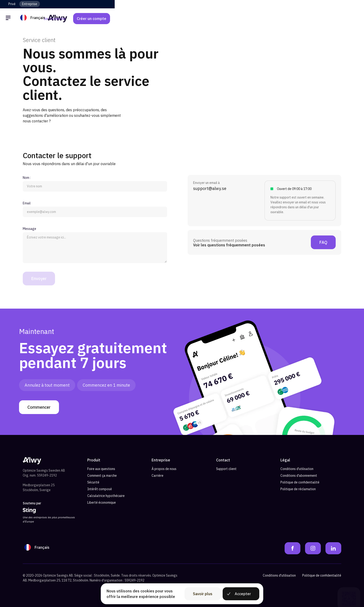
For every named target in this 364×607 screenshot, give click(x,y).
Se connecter (296, 19)
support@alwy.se (210, 188)
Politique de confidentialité (300, 482)
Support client (226, 469)
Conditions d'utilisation (297, 469)
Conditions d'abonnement (299, 476)
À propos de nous (164, 469)
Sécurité (93, 482)
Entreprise (30, 4)
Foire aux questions (101, 469)
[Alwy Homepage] (182, 18)
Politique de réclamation (298, 489)
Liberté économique (102, 503)
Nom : (27, 178)
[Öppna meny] (17, 19)
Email (27, 203)
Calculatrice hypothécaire (106, 496)
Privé (12, 4)
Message (29, 229)
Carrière (158, 476)
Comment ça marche (102, 476)
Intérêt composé (100, 489)
